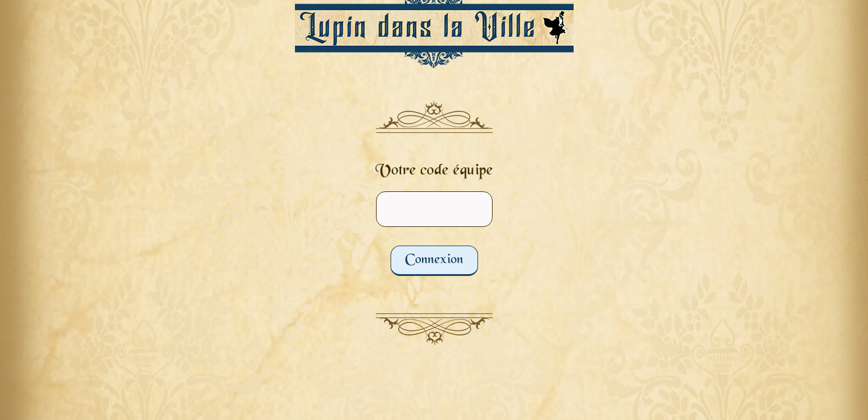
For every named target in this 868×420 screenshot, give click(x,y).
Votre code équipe (434, 171)
